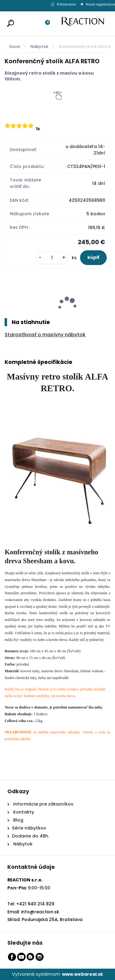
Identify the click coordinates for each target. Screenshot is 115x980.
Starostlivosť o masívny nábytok (45, 335)
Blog (18, 820)
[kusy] (52, 258)
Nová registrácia (100, 4)
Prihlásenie (66, 4)
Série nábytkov (29, 828)
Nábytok (39, 47)
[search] (9, 17)
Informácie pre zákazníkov (43, 804)
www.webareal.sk (82, 974)
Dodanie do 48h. (31, 836)
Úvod (14, 47)
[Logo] (86, 24)
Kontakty (24, 812)
